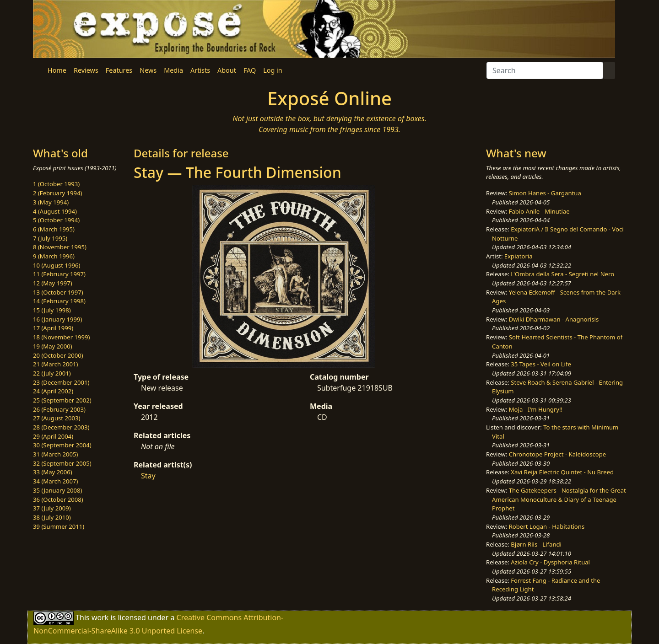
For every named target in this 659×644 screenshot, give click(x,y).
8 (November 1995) (60, 247)
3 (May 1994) (51, 202)
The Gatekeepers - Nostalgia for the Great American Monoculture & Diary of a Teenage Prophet (559, 499)
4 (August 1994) (55, 211)
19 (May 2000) (53, 346)
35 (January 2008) (57, 490)
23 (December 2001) (61, 382)
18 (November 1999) (62, 337)
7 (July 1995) (50, 238)
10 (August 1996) (57, 265)
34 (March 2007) (55, 481)
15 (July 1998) (52, 310)
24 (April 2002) (53, 391)
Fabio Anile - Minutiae (539, 211)
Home (57, 70)
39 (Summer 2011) (59, 526)
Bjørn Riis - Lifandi (536, 544)
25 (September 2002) (62, 400)
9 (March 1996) (54, 256)
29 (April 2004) (53, 436)
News (148, 70)
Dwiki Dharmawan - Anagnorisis (554, 319)
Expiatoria (519, 256)
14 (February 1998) (59, 301)
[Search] (545, 70)
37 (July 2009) (52, 508)
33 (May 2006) (53, 472)
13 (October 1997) (58, 292)
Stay (148, 476)
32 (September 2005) (62, 463)
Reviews (86, 70)
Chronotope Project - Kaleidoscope (557, 454)
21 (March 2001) (55, 364)
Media (173, 70)
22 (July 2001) (52, 373)
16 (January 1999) (57, 319)
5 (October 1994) (56, 220)
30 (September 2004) (62, 445)
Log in (273, 70)
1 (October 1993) (56, 184)
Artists (200, 70)
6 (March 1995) (54, 229)
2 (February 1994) (57, 193)
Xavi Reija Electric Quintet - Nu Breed (562, 472)
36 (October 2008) (58, 499)
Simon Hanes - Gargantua (545, 193)
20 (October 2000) (58, 355)
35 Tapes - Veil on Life (541, 364)
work (100, 617)
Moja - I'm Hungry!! (536, 409)
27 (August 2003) (57, 418)
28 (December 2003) (61, 427)
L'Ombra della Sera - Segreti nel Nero (562, 274)
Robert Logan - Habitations (547, 526)
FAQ (250, 70)
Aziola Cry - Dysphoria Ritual (550, 562)
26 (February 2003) (59, 409)
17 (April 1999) (53, 328)
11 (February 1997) (59, 274)
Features (119, 70)
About (227, 70)
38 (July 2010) (52, 517)
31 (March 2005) (55, 454)
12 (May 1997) (53, 283)
